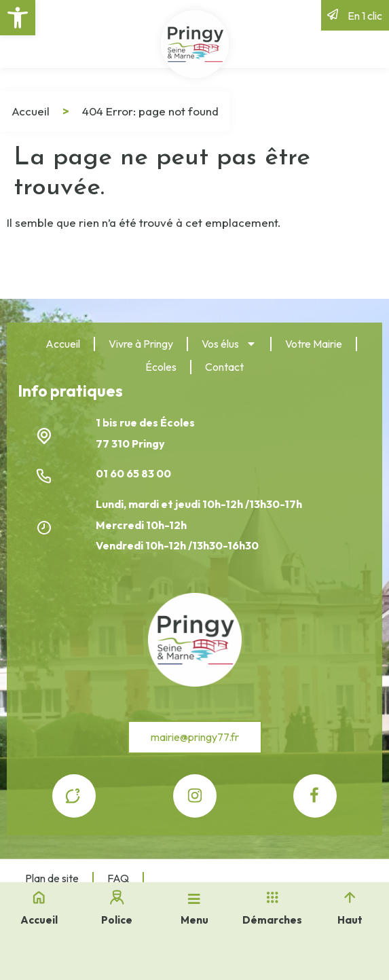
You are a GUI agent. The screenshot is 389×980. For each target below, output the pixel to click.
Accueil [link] (31, 111)
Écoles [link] (161, 367)
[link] (18, 18)
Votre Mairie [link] (314, 344)
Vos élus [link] (229, 344)
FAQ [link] (118, 878)
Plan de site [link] (52, 878)
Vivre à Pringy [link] (141, 344)
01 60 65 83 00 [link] (134, 473)
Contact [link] (224, 367)
